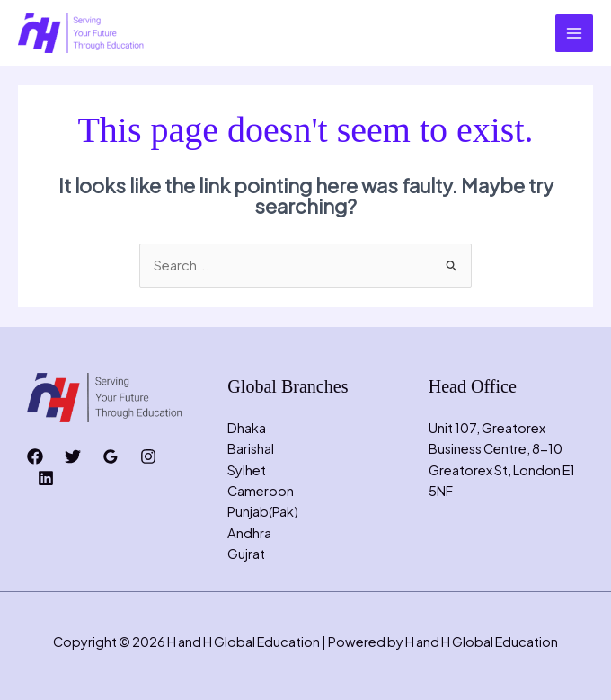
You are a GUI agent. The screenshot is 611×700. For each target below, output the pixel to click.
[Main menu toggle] (574, 33)
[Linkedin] (46, 478)
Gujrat (246, 554)
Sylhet (247, 470)
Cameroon (261, 491)
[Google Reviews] (111, 456)
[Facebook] (35, 456)
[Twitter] (73, 456)
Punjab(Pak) (263, 511)
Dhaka (247, 428)
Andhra (249, 533)
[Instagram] (148, 456)
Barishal (251, 448)
